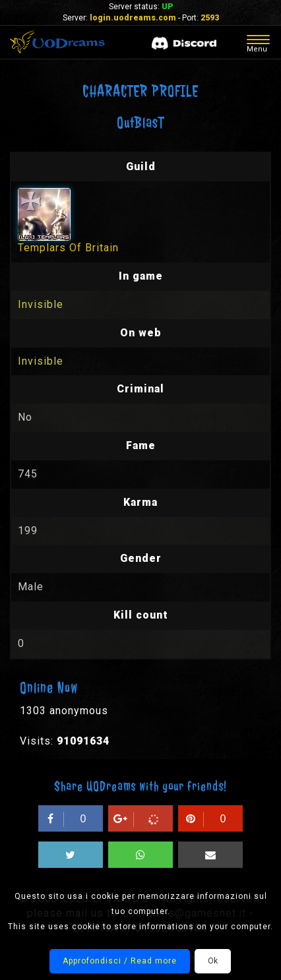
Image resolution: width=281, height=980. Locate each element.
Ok (213, 961)
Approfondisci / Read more (120, 961)
